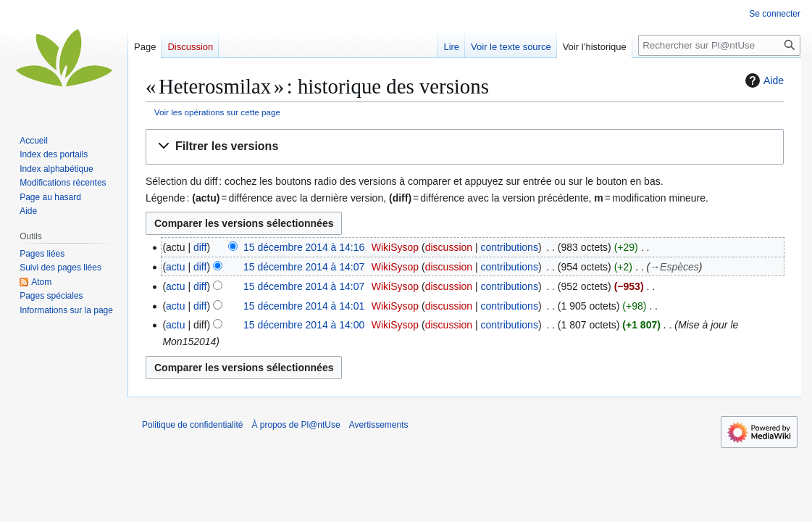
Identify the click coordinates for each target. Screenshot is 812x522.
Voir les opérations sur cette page (217, 112)
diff (200, 247)
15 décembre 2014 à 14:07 (304, 267)
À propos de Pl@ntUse (296, 425)
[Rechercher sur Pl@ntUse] (719, 45)
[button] (465, 147)
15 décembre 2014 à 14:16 (304, 247)
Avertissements (379, 425)
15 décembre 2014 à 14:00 (304, 325)
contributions (510, 247)
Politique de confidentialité (192, 425)
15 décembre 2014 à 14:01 (304, 306)
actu (175, 267)
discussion (449, 247)
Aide (763, 80)
